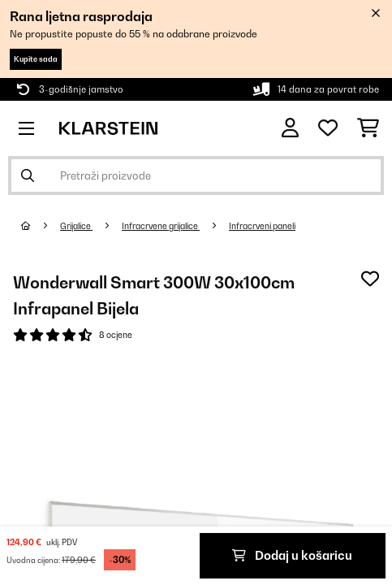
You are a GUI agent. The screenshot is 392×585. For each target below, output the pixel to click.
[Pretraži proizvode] (196, 175)
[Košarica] (368, 128)
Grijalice (76, 226)
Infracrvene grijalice (161, 226)
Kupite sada (36, 59)
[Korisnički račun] (290, 128)
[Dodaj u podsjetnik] (370, 279)
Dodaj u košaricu (292, 555)
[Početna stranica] (41, 226)
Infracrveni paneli (262, 226)
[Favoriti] (328, 128)
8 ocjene (116, 335)
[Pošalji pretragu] (28, 175)
